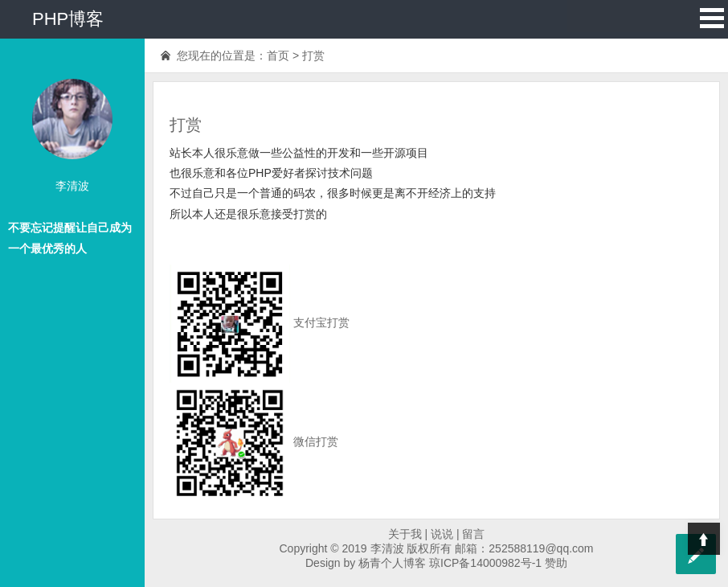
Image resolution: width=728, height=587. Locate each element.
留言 (473, 534)
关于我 (405, 534)
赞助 (556, 563)
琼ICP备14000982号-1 (485, 563)
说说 (442, 534)
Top (704, 539)
